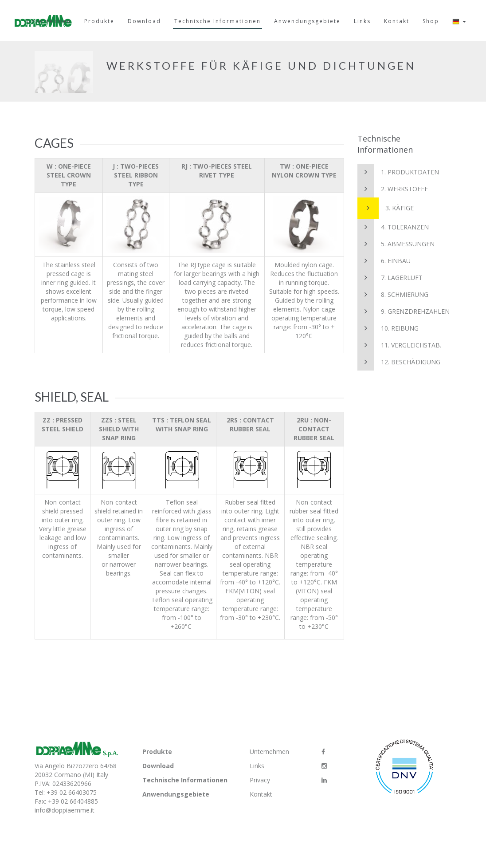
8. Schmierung (393, 295)
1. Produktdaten (398, 172)
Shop (431, 21)
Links (257, 766)
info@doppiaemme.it (65, 810)
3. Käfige (386, 208)
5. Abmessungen (396, 244)
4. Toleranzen (393, 227)
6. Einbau (384, 261)
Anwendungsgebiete (176, 794)
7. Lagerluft (390, 278)
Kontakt (261, 794)
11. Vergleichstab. (399, 345)
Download (158, 766)
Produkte (157, 752)
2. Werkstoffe (393, 189)
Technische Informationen (185, 780)
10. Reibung (388, 328)
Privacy (260, 780)
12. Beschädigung (399, 362)
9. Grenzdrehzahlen (404, 312)
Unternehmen (269, 752)
